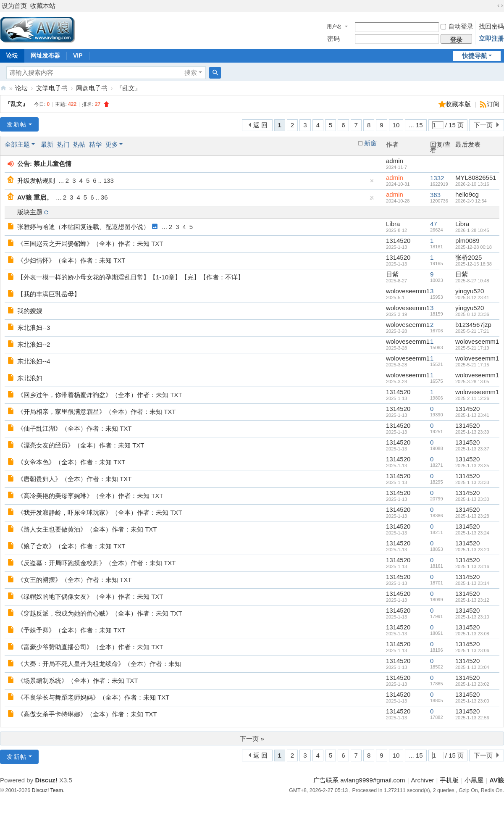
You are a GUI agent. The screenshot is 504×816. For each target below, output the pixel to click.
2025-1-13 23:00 (472, 701)
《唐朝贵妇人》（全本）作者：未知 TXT (75, 479)
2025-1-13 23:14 (472, 583)
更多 (112, 144)
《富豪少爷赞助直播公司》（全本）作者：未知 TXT (90, 647)
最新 (47, 144)
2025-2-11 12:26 (472, 398)
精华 (95, 144)
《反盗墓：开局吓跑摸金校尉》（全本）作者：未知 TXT (97, 563)
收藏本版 (459, 104)
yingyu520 (470, 291)
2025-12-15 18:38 (474, 264)
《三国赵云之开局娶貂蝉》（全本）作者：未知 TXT (90, 243)
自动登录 (457, 26)
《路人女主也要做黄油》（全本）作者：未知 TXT (87, 529)
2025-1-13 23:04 (472, 667)
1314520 (398, 241)
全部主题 (17, 144)
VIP (78, 55)
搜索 (191, 72)
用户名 (334, 26)
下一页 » (252, 738)
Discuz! (46, 780)
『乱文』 (16, 104)
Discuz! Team (47, 790)
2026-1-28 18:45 (472, 230)
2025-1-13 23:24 (472, 533)
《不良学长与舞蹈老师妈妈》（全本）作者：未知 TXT (93, 697)
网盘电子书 (92, 88)
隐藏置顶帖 (372, 183)
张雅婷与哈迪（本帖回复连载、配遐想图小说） (83, 227)
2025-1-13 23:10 (472, 617)
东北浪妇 (30, 378)
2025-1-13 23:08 (472, 634)
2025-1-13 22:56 (472, 718)
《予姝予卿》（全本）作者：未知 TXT (71, 630)
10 (396, 125)
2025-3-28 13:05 (472, 382)
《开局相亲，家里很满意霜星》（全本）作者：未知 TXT (97, 412)
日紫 (392, 274)
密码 (333, 38)
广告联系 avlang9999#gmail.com (359, 780)
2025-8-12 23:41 (472, 297)
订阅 (493, 104)
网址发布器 (45, 55)
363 (435, 195)
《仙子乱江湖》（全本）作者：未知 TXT (75, 428)
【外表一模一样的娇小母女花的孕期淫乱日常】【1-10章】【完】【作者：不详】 (131, 277)
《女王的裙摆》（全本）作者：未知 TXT (75, 580)
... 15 (416, 125)
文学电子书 (52, 88)
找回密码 (491, 26)
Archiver (423, 780)
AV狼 (3, 88)
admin (395, 161)
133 (109, 180)
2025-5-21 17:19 (472, 348)
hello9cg (467, 194)
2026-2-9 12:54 (471, 201)
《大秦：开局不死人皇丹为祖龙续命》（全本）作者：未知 (99, 664)
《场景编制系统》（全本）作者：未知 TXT (78, 680)
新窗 (370, 143)
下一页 (483, 125)
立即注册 (491, 38)
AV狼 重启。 (35, 197)
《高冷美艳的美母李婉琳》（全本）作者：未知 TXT (90, 496)
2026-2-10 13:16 (472, 184)
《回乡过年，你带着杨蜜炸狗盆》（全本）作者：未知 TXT (100, 395)
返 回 (260, 125)
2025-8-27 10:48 (472, 281)
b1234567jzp (473, 325)
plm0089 (467, 241)
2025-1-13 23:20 (472, 550)
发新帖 (17, 124)
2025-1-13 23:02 (472, 684)
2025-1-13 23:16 (472, 566)
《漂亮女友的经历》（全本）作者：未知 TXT (81, 445)
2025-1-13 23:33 (472, 482)
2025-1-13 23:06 (472, 650)
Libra (393, 224)
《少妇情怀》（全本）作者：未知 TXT (71, 260)
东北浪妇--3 (34, 328)
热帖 (79, 144)
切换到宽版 (500, 6)
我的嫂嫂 (30, 311)
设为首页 (14, 6)
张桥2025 (469, 257)
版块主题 (30, 212)
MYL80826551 (476, 178)
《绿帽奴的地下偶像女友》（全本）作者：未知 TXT (90, 596)
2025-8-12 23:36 (472, 314)
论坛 (21, 88)
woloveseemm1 (408, 291)
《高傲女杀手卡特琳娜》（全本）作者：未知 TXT (87, 714)
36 (104, 197)
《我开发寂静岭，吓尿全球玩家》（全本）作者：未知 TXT (100, 512)
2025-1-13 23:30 (472, 499)
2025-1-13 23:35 (472, 466)
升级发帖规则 (36, 180)
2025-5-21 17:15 (472, 365)
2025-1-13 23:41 (472, 415)
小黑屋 (474, 780)
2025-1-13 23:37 (472, 449)
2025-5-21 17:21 (472, 331)
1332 (437, 178)
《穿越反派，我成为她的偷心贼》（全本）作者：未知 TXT (100, 613)
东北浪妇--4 (34, 361)
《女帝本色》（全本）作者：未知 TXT (71, 462)
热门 (63, 144)
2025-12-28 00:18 (474, 247)
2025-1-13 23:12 (472, 600)
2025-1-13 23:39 (472, 432)
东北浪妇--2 (34, 344)
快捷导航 (475, 56)
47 (434, 224)
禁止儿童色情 (52, 164)
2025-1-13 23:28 (472, 516)
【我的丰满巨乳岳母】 (49, 294)
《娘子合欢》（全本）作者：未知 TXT (71, 546)
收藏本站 (43, 6)
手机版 (449, 780)
